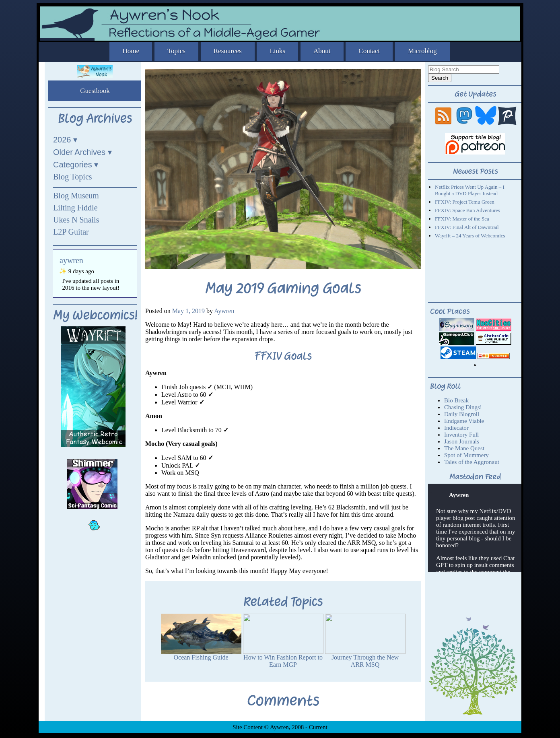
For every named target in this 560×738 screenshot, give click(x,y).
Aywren (224, 311)
